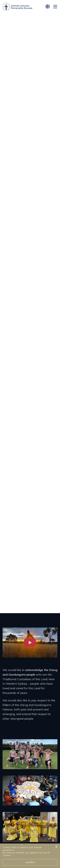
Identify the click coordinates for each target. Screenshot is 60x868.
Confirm (30, 862)
